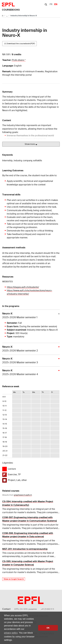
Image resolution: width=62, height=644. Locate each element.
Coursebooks (11, 10)
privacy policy (11, 633)
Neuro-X (30, 316)
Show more (31, 144)
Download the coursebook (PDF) (19, 44)
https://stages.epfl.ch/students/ (23, 287)
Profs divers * (19, 60)
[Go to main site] (3, 16)
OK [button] (48, 628)
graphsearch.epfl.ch (23, 495)
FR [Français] (51, 4)
